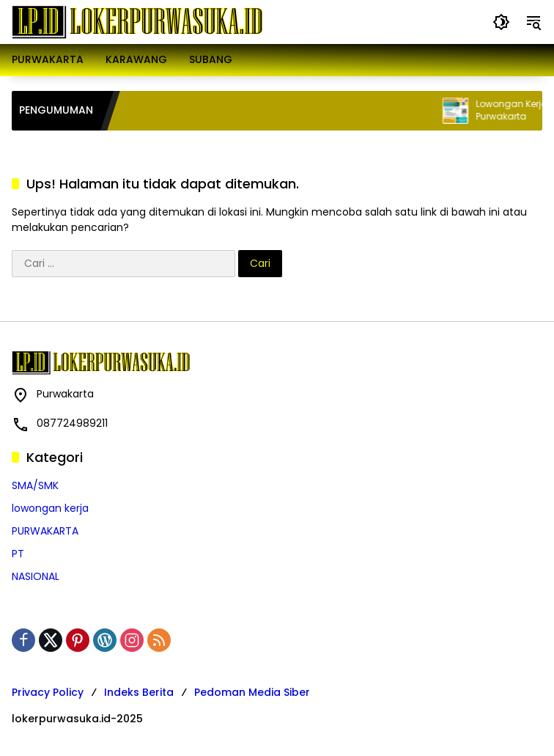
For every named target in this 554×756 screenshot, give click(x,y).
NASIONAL (36, 576)
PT (18, 554)
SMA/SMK (35, 485)
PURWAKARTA (45, 531)
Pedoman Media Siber (252, 692)
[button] (501, 22)
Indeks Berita (139, 692)
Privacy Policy (48, 692)
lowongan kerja (50, 508)
